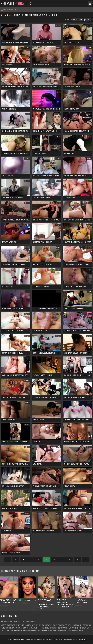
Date (87, 20)
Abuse (83, 639)
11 (85, 559)
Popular (78, 20)
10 (78, 559)
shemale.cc (16, 4)
